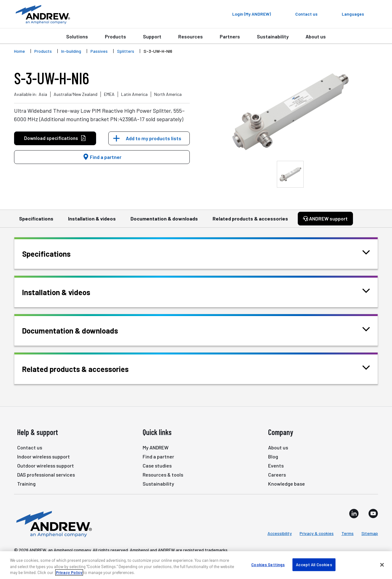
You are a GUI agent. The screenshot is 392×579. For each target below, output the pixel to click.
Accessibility (280, 533)
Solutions (77, 36)
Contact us (30, 447)
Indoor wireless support (44, 456)
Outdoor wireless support (46, 465)
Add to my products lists (154, 138)
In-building (71, 51)
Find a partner (102, 157)
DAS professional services (46, 475)
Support (152, 36)
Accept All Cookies (314, 564)
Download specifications (55, 138)
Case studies (157, 465)
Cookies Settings (268, 564)
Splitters (126, 51)
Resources (191, 36)
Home (20, 51)
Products (115, 36)
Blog (273, 456)
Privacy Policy (69, 572)
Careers (277, 475)
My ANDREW (156, 447)
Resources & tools (163, 475)
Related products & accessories (250, 221)
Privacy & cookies (317, 533)
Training (26, 484)
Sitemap (370, 533)
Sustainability (273, 36)
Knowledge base (287, 484)
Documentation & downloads (164, 221)
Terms (348, 533)
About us (316, 36)
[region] (196, 565)
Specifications (36, 221)
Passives (99, 51)
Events (276, 465)
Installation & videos (92, 221)
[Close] (382, 565)
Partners (230, 36)
